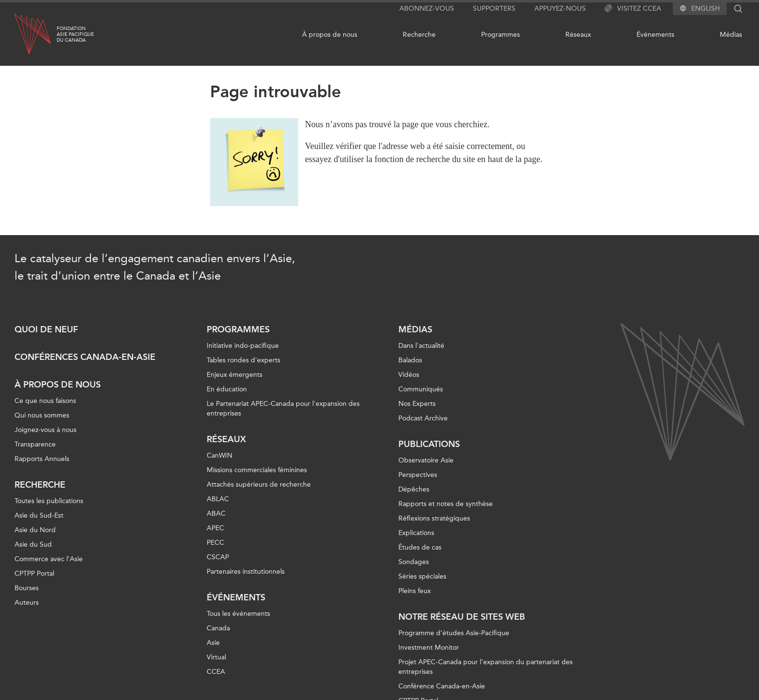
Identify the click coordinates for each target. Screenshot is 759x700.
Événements (655, 35)
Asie (213, 643)
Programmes (501, 35)
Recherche (419, 35)
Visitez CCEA (633, 9)
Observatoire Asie (426, 460)
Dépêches (414, 489)
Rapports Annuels (42, 459)
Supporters (494, 8)
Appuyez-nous (560, 8)
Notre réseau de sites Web (462, 617)
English (706, 9)
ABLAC (218, 499)
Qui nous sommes (42, 415)
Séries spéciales (422, 576)
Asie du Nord (35, 530)
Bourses (27, 588)
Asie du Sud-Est (39, 515)
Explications (416, 533)
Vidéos (409, 375)
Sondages (414, 562)
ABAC (216, 514)
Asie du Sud (33, 544)
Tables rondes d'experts (243, 360)
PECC (215, 543)
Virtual (216, 657)
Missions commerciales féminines (257, 470)
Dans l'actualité (421, 346)
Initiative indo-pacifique (243, 346)
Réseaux (578, 35)
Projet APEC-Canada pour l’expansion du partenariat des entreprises (486, 667)
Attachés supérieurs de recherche (259, 484)
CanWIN (220, 455)
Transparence (35, 444)
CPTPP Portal (34, 573)
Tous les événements (238, 614)
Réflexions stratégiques (434, 518)
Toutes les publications (49, 501)
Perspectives (418, 475)
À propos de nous (330, 35)
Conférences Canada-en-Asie (85, 357)
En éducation (227, 389)
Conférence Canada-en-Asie (442, 686)
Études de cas (420, 547)
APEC (215, 528)
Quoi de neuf (46, 329)
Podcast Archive (423, 418)
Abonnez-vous (427, 8)
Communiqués (421, 389)
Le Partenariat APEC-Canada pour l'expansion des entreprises (283, 409)
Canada (218, 628)
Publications (429, 444)
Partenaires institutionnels (246, 572)
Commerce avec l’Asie (49, 559)
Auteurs (27, 603)
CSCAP (218, 557)
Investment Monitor (429, 648)
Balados (410, 360)
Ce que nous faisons (45, 401)
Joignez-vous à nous (46, 430)
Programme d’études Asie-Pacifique (454, 633)
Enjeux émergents (235, 375)
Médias (731, 35)
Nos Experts (417, 404)
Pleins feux (415, 591)
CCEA (216, 672)
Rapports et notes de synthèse (446, 504)
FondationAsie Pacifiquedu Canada (75, 34)
